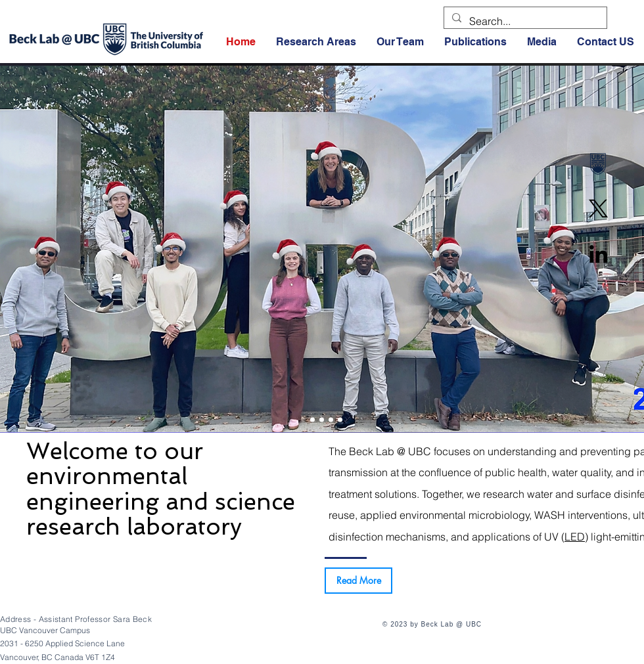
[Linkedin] (598, 254)
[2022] (331, 420)
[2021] (340, 420)
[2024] (312, 420)
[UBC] (598, 163)
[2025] (303, 420)
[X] (598, 209)
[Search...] (524, 21)
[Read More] (358, 581)
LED (575, 537)
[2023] (322, 420)
